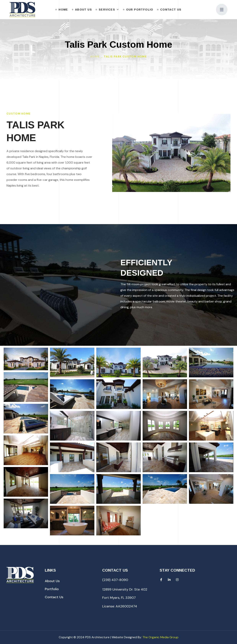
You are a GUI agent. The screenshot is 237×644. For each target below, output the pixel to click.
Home (95, 57)
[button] (52, 581)
